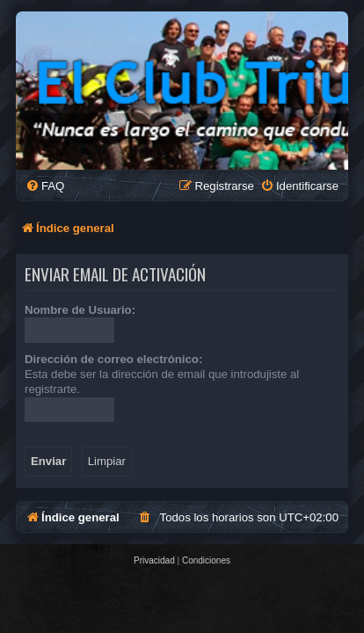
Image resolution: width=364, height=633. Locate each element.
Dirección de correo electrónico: (113, 359)
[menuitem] (45, 186)
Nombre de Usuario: (80, 310)
